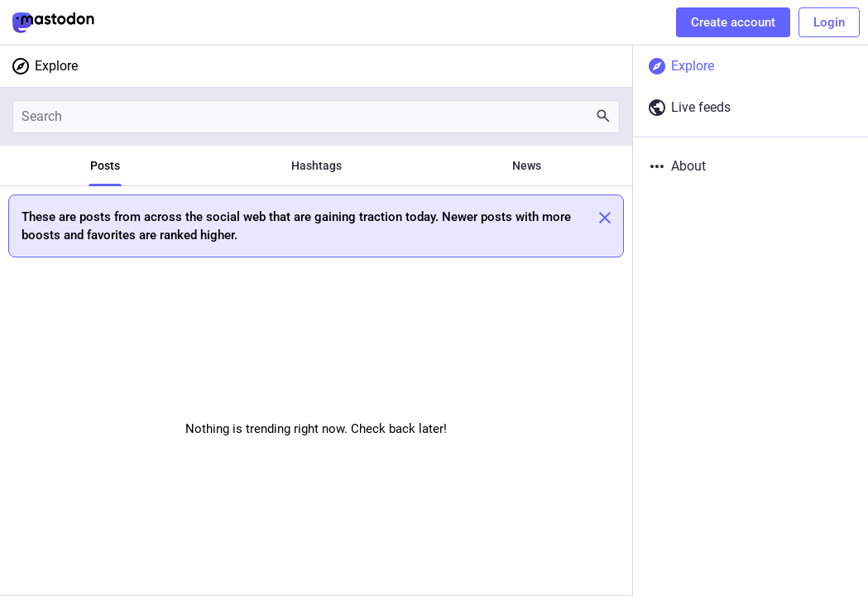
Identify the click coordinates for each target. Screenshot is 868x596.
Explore (44, 66)
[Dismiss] (605, 218)
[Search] (316, 117)
